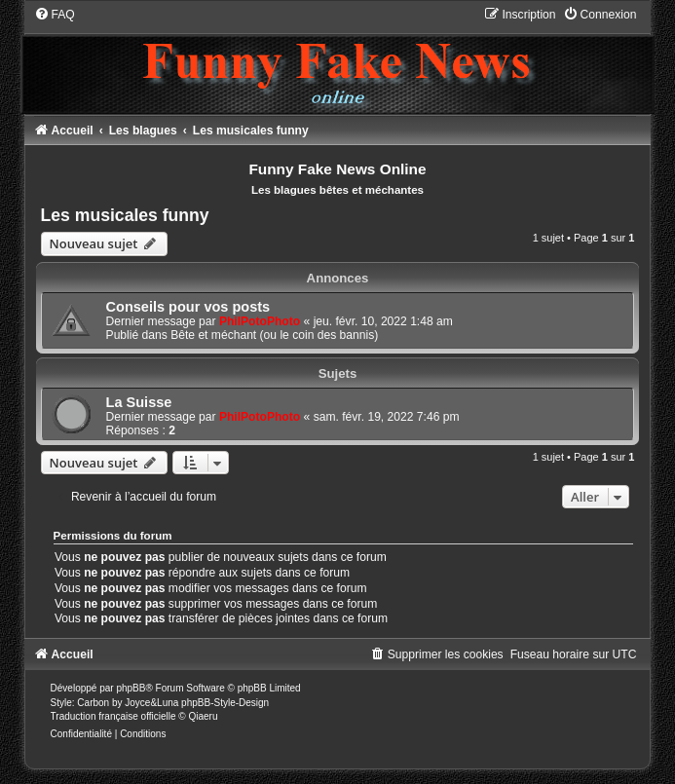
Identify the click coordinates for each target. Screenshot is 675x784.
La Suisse (139, 402)
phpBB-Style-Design (225, 703)
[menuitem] (55, 15)
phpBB (131, 688)
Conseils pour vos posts (188, 307)
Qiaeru (203, 716)
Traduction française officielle (113, 716)
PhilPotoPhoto (260, 321)
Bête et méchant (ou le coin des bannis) (274, 335)
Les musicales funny (125, 215)
